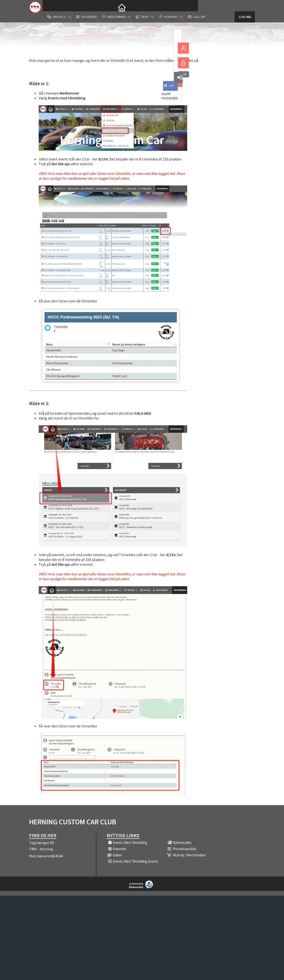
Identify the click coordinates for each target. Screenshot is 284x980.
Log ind (245, 7)
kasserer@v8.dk (50, 856)
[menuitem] (50, 7)
